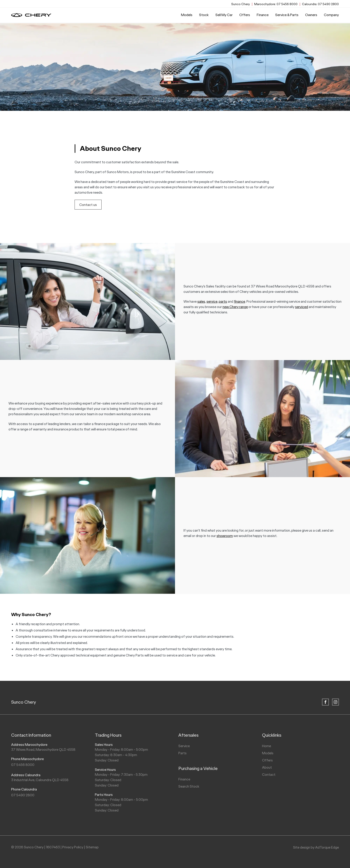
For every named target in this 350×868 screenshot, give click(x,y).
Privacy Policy (73, 847)
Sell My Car (224, 16)
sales (201, 301)
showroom (225, 536)
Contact (269, 775)
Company (331, 16)
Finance (263, 16)
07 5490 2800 (320, 4)
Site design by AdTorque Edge (316, 847)
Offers (245, 16)
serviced (302, 307)
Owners (311, 16)
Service (184, 746)
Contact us (88, 205)
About (267, 767)
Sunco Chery (24, 702)
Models (187, 16)
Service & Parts (287, 16)
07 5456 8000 (276, 4)
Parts (182, 753)
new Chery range (235, 307)
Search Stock (189, 786)
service (212, 301)
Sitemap (92, 847)
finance (240, 301)
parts (223, 301)
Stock (204, 16)
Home (267, 746)
